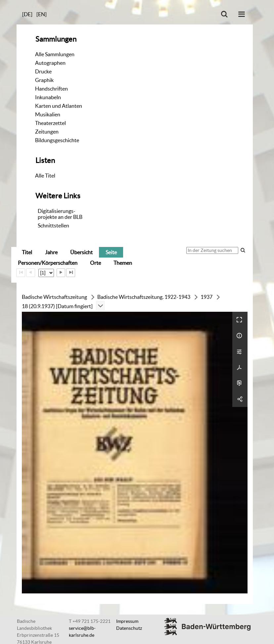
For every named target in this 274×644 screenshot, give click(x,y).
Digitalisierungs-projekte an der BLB (60, 214)
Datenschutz (129, 628)
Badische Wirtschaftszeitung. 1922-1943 (144, 297)
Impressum (127, 621)
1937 (206, 297)
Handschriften (51, 89)
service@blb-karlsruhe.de (82, 632)
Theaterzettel (50, 123)
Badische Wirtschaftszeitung (54, 297)
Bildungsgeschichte (57, 140)
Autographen (50, 63)
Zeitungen (47, 132)
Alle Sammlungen (55, 54)
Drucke (43, 71)
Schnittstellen (53, 225)
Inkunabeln (48, 97)
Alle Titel (45, 176)
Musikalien (48, 114)
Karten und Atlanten (59, 106)
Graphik (44, 80)
